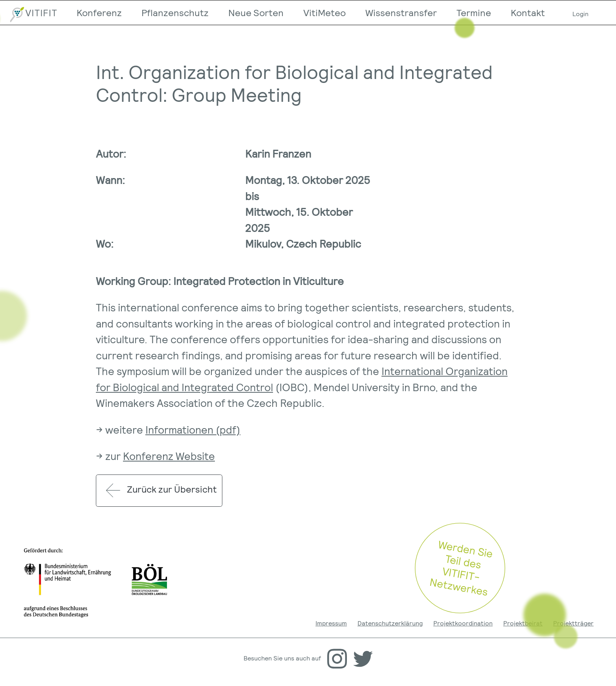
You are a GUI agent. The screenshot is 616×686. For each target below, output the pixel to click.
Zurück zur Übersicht (159, 491)
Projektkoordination (463, 623)
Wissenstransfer (401, 12)
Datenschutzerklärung (390, 623)
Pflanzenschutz (175, 12)
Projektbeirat (523, 623)
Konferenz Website (169, 456)
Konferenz (99, 12)
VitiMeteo (324, 12)
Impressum (331, 623)
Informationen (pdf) (193, 429)
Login (580, 14)
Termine (474, 12)
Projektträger (573, 623)
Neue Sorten (256, 12)
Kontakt (528, 12)
